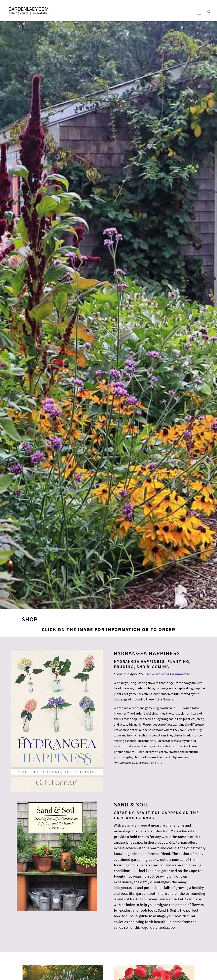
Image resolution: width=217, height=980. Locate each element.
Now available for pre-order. (169, 674)
